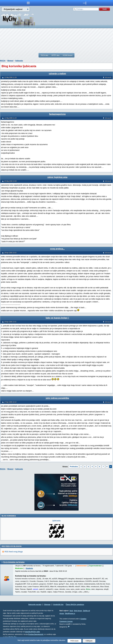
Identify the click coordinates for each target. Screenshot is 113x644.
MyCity (3, 61)
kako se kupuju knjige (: (57, 318)
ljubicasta (19, 61)
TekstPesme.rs (70, 613)
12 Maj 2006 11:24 (11, 118)
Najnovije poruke (35, 604)
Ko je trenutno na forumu (14, 562)
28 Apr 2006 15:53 (10, 253)
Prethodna (74, 467)
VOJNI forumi (68, 55)
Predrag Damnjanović (36, 634)
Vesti (71, 611)
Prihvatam (75, 641)
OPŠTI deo (55, 55)
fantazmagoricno (57, 114)
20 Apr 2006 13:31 (10, 322)
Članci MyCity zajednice (75, 604)
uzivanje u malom (57, 73)
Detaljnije (29, 568)
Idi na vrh (108, 78)
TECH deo (44, 55)
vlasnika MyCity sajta (32, 632)
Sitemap (47, 604)
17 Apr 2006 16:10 (10, 402)
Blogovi (10, 61)
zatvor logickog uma (57, 177)
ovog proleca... (57, 249)
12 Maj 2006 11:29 (11, 78)
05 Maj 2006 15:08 (11, 181)
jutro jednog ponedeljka (57, 398)
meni (28, 3)
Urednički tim (58, 604)
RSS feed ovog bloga (14, 552)
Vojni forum (78, 611)
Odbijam (89, 641)
